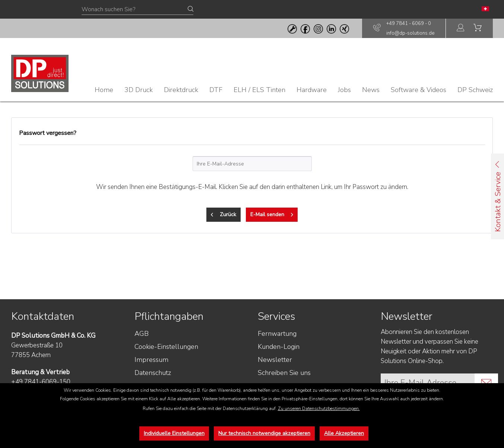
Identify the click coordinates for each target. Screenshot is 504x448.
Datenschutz (153, 373)
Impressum (151, 360)
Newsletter (275, 360)
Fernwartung (277, 334)
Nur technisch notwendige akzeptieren (264, 433)
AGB (142, 334)
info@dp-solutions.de (410, 33)
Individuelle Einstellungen (174, 433)
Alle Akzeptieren (344, 433)
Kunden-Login (279, 347)
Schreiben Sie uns (284, 373)
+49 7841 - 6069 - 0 (409, 23)
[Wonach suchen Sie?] (137, 10)
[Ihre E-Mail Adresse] (428, 383)
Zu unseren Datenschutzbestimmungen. (319, 408)
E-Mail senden (272, 213)
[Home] (104, 90)
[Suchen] (191, 9)
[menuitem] (461, 29)
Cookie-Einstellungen (166, 347)
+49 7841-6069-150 (41, 382)
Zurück (224, 213)
